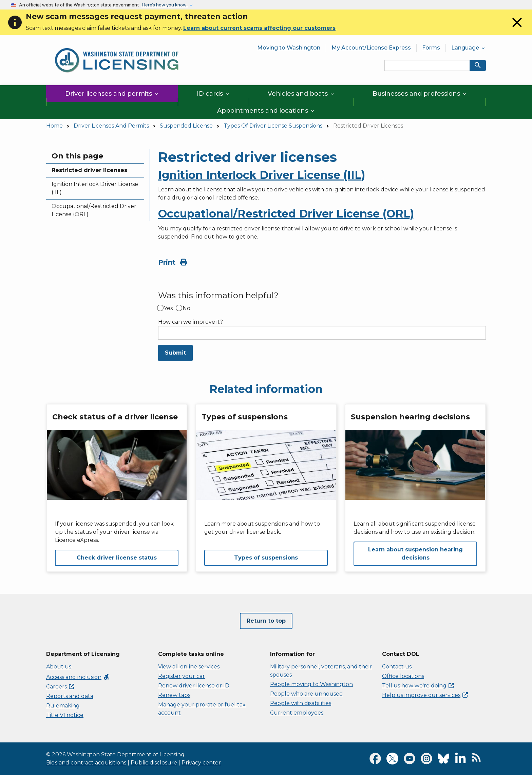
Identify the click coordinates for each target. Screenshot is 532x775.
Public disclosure (154, 763)
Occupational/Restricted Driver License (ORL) (94, 210)
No (186, 308)
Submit (175, 353)
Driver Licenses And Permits (111, 126)
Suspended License (186, 126)
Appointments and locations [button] (266, 111)
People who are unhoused (307, 694)
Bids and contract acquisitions (86, 763)
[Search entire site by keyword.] (427, 65)
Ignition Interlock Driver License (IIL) (95, 188)
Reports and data (70, 696)
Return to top (266, 621)
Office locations (403, 676)
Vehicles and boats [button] (301, 94)
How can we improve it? (191, 322)
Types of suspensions (266, 558)
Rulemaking (63, 706)
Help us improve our (425, 695)
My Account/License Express (371, 48)
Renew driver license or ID (194, 686)
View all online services (189, 667)
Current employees (297, 713)
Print (173, 262)
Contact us (397, 667)
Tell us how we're (418, 686)
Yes (168, 308)
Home (54, 126)
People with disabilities (301, 703)
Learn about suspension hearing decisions (415, 554)
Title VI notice (65, 715)
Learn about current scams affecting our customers (259, 28)
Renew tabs (174, 695)
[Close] (517, 29)
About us (59, 667)
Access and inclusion (78, 677)
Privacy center (201, 763)
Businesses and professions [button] (420, 94)
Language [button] (469, 48)
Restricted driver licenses (89, 170)
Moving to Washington (289, 48)
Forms (431, 48)
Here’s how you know (165, 5)
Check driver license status (117, 558)
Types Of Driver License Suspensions (273, 126)
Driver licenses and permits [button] (112, 94)
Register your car (182, 676)
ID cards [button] (213, 94)
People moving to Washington (311, 684)
